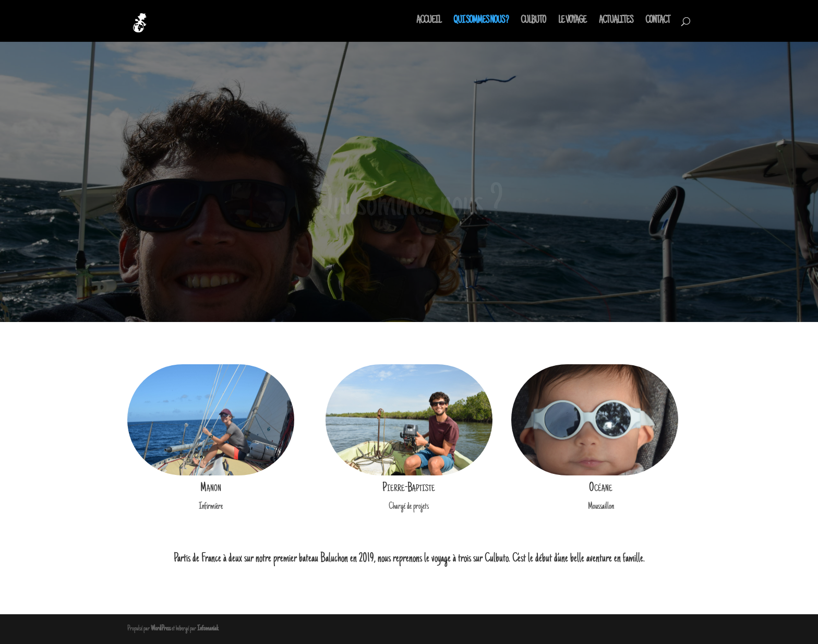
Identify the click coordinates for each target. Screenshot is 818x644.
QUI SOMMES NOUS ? (481, 22)
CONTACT (658, 22)
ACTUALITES (616, 22)
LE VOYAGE (572, 22)
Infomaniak (208, 629)
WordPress (161, 629)
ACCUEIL (429, 22)
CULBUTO (533, 22)
